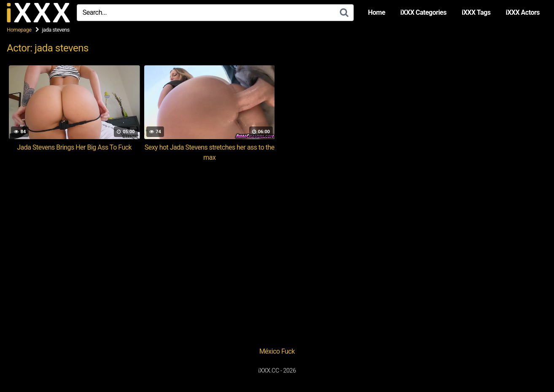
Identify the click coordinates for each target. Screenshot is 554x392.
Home (377, 12)
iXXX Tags (476, 12)
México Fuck (277, 351)
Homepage (19, 30)
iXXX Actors (523, 12)
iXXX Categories (424, 12)
